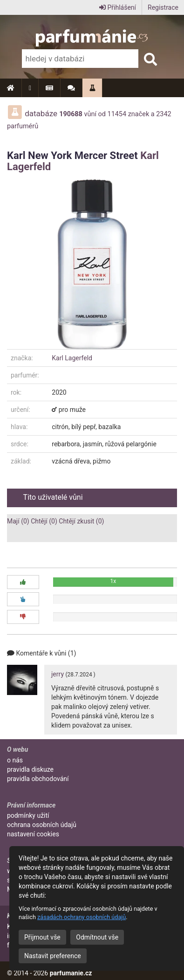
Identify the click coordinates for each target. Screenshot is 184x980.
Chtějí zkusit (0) (81, 521)
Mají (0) (18, 521)
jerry (58, 674)
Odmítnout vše (97, 937)
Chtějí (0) (44, 521)
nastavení (33, 834)
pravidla (30, 769)
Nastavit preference (53, 956)
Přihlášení (118, 7)
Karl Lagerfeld (72, 358)
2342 (164, 114)
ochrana (42, 825)
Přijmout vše (42, 937)
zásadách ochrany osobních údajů (82, 917)
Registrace (163, 7)
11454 (117, 114)
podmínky (28, 815)
